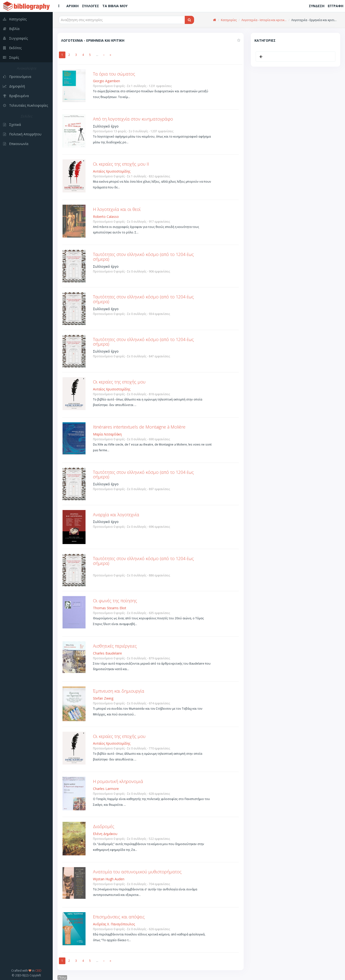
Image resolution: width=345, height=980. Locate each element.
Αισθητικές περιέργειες (115, 646)
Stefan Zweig (103, 698)
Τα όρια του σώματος (114, 74)
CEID (38, 970)
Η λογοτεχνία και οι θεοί (117, 209)
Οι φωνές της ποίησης (115, 601)
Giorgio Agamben (106, 81)
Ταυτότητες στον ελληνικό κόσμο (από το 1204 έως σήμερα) (143, 257)
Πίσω (62, 977)
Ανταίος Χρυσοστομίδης (112, 171)
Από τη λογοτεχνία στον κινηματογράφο (133, 119)
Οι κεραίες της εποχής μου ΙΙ (121, 164)
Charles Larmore (106, 789)
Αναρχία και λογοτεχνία (116, 515)
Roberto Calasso (106, 217)
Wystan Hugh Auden (109, 879)
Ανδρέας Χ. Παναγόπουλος (114, 924)
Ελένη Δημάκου (105, 834)
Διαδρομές (104, 826)
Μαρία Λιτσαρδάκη (107, 434)
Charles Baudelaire (107, 653)
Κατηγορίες (229, 20)
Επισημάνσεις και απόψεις (119, 917)
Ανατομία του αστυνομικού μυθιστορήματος (137, 872)
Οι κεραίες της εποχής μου (119, 382)
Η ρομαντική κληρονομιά (118, 781)
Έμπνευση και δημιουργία (119, 691)
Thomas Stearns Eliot (110, 608)
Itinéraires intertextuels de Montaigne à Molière (139, 427)
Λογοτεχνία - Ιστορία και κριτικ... (264, 20)
